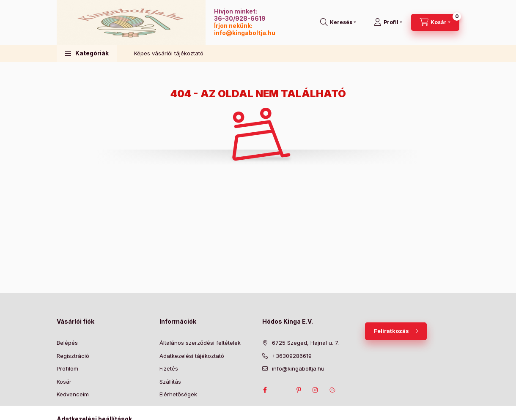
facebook (265, 390)
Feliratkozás (391, 331)
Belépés (67, 343)
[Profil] (388, 22)
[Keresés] (338, 22)
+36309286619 (292, 356)
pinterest (299, 390)
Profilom (67, 368)
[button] (87, 53)
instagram (316, 390)
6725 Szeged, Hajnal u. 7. (305, 343)
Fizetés (169, 368)
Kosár (64, 382)
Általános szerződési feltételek (200, 343)
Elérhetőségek (178, 394)
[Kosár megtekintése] (435, 22)
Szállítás (170, 382)
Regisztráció (73, 356)
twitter (282, 390)
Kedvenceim (73, 394)
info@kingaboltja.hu (245, 33)
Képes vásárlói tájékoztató (169, 53)
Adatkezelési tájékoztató (192, 356)
